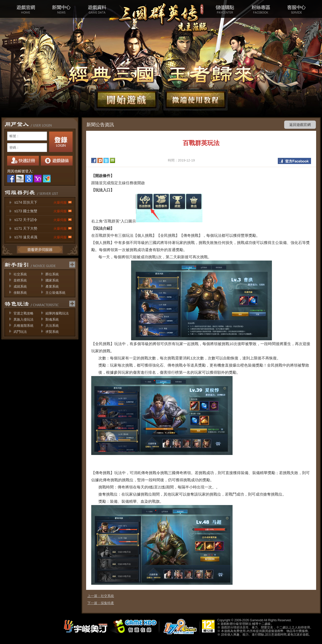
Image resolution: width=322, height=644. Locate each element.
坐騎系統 (20, 293)
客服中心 (296, 9)
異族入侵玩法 (24, 319)
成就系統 (20, 286)
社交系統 (20, 274)
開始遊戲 (126, 100)
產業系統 (52, 286)
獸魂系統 (52, 319)
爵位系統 (52, 274)
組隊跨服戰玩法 (57, 313)
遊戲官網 (26, 9)
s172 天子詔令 (43, 220)
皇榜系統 (20, 280)
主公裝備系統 (55, 293)
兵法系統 (52, 326)
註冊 (23, 161)
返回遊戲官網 (300, 125)
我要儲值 (57, 161)
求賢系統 (52, 332)
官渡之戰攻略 (24, 313)
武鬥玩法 (20, 332)
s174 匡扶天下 (43, 202)
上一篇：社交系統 (101, 596)
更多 (40, 250)
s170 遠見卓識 (43, 237)
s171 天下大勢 (43, 229)
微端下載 (195, 100)
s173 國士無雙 (43, 211)
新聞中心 (61, 9)
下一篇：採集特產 (101, 603)
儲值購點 (225, 9)
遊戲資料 (97, 9)
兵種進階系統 (24, 326)
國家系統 (52, 280)
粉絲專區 (261, 9)
